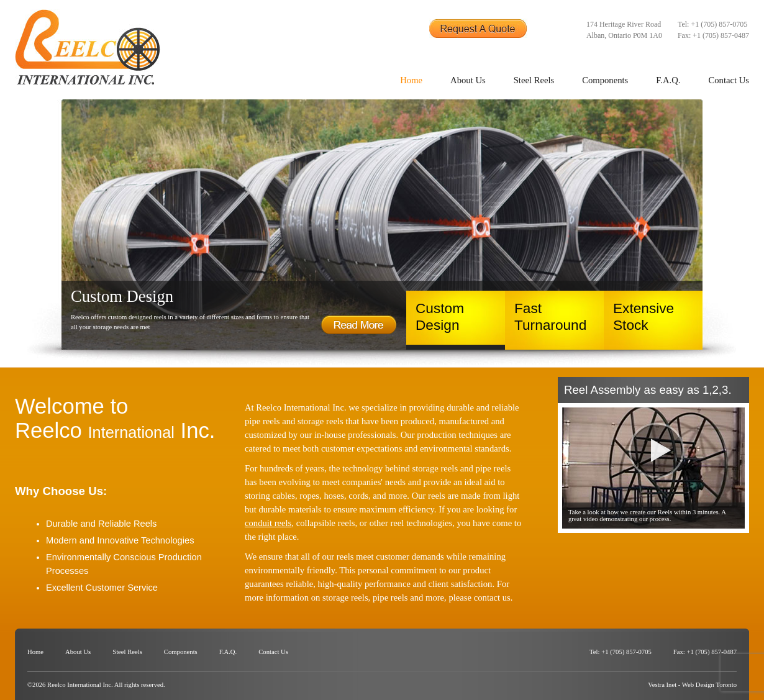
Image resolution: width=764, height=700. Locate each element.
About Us (468, 80)
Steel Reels (534, 80)
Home (411, 80)
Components (605, 80)
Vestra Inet (662, 685)
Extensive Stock (643, 316)
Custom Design (440, 316)
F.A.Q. (668, 80)
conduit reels (268, 523)
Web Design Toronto (709, 685)
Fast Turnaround (550, 316)
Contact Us (729, 80)
